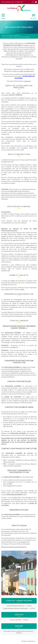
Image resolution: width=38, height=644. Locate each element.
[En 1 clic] (33, 17)
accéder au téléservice (26, 71)
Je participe (19, 2)
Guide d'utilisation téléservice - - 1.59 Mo (19, 606)
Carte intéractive (8, 2)
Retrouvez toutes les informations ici (14, 547)
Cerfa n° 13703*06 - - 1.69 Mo (19, 620)
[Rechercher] (33, 2)
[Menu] (4, 17)
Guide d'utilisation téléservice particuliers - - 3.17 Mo (19, 608)
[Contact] (36, 2)
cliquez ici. (28, 81)
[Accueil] (19, 9)
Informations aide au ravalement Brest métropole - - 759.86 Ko (19, 632)
